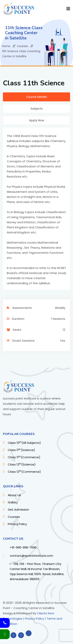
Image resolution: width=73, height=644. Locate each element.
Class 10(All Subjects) (24, 443)
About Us (14, 495)
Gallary (13, 502)
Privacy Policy (17, 524)
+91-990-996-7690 (23, 547)
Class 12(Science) (22, 464)
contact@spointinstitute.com (31, 556)
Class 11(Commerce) (24, 457)
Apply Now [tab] (37, 120)
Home (6, 46)
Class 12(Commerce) (24, 472)
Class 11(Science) (21, 450)
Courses (22, 46)
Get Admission (18, 510)
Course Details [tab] (36, 97)
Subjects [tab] (37, 109)
